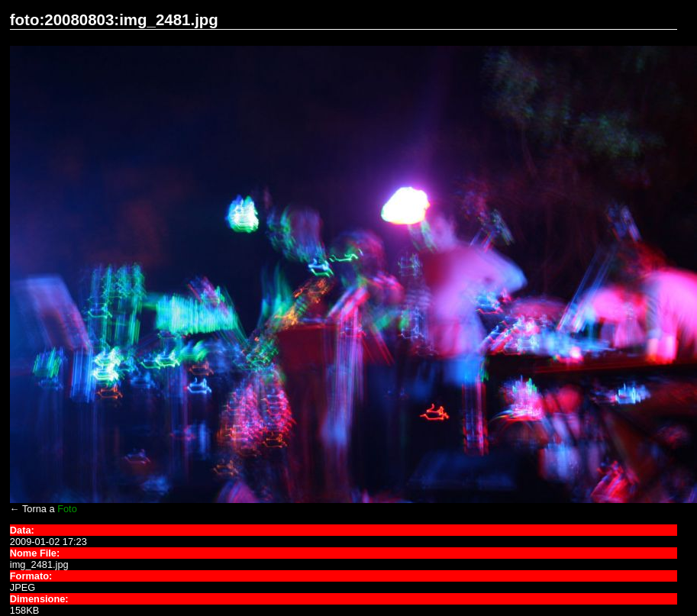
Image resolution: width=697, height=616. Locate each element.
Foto (67, 509)
